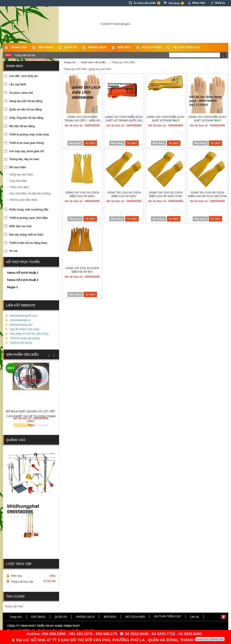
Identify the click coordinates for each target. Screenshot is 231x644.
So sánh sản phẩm (147, 3)
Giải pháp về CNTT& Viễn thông (29, 334)
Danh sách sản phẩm (94, 62)
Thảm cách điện (19, 187)
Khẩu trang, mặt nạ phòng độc (29, 210)
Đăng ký (220, 3)
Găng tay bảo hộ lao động (26, 101)
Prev (49, 355)
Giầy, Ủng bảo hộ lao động (26, 118)
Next (53, 355)
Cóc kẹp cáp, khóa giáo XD (27, 151)
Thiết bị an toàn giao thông (27, 143)
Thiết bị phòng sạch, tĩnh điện (29, 218)
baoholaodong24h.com (23, 316)
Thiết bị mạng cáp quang (25, 338)
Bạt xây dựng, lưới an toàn (26, 235)
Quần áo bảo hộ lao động (25, 110)
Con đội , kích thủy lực (24, 76)
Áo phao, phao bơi (21, 93)
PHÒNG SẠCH (97, 47)
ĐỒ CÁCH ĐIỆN (152, 47)
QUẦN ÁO (70, 47)
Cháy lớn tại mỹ (25, 55)
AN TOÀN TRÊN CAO (186, 47)
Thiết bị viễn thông (21, 343)
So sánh (90, 143)
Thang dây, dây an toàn (24, 159)
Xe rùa (13, 251)
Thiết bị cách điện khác (23, 200)
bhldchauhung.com (21, 325)
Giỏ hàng (176, 3)
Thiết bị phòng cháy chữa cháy (29, 135)
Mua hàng (75, 143)
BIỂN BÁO (124, 47)
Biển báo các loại (20, 226)
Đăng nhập (199, 3)
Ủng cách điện (18, 181)
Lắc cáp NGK (18, 84)
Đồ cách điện (18, 167)
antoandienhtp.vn (20, 320)
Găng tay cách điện (21, 175)
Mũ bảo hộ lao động (22, 126)
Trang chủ (19, 47)
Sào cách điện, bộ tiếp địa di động (30, 194)
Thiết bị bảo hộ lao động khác (28, 243)
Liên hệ (195, 617)
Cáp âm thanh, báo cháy (24, 329)
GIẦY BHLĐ (45, 47)
